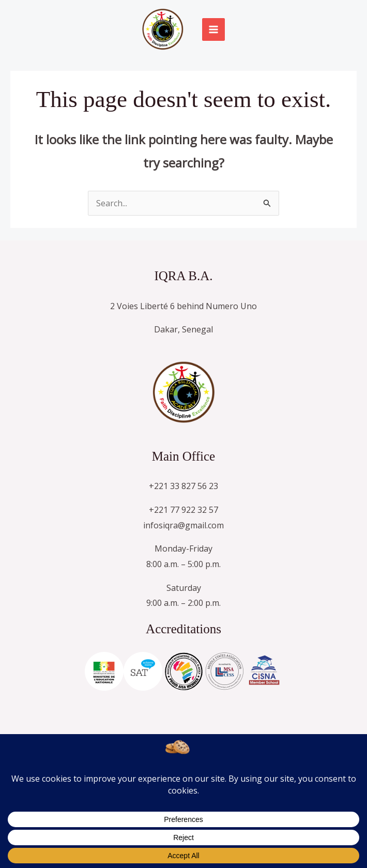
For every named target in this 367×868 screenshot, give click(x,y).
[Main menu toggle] (213, 29)
